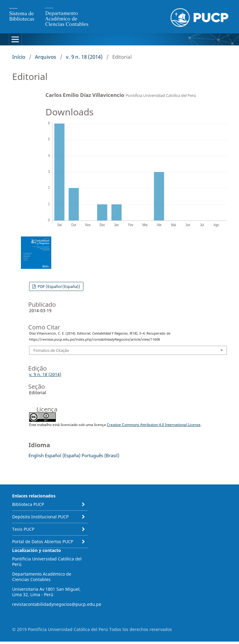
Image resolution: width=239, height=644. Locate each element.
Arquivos (45, 57)
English (36, 455)
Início (19, 57)
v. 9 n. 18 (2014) (84, 57)
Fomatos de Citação (51, 350)
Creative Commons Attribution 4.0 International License (154, 425)
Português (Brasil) (100, 455)
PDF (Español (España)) (58, 286)
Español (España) (63, 455)
